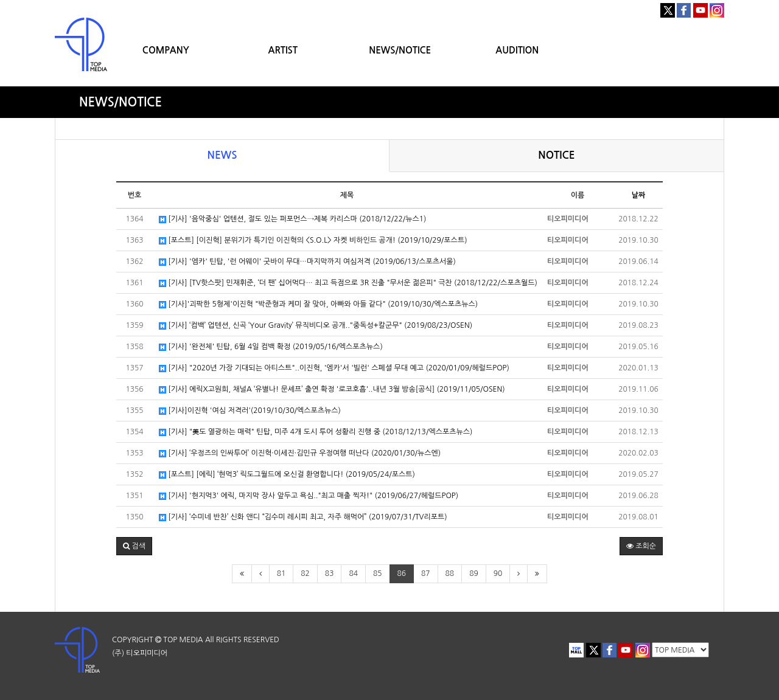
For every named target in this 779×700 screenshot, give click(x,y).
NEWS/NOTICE (400, 50)
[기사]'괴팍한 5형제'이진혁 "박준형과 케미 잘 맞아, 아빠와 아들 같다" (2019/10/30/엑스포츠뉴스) (318, 304)
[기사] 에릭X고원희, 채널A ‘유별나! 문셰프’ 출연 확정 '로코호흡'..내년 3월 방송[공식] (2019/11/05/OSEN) (332, 390)
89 (474, 574)
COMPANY (166, 50)
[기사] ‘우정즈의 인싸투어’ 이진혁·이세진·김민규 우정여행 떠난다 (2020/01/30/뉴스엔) (300, 453)
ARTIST (283, 50)
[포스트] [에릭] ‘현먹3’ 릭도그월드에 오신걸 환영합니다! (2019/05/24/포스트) (287, 475)
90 (498, 574)
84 (353, 574)
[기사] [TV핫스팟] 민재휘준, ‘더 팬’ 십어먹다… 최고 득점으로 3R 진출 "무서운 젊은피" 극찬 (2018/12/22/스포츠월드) (348, 283)
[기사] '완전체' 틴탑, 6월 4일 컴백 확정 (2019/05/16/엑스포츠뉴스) (271, 347)
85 (378, 574)
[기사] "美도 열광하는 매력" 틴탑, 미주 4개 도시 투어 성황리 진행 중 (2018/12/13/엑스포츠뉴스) (316, 432)
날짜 (639, 195)
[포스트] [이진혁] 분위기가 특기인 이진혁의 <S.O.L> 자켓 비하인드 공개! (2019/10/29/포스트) (313, 241)
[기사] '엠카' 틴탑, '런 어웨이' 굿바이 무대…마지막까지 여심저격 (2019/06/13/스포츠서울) (307, 262)
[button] (134, 546)
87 (426, 574)
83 (330, 574)
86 (402, 574)
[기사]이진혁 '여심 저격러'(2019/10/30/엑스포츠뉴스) (250, 411)
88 (450, 574)
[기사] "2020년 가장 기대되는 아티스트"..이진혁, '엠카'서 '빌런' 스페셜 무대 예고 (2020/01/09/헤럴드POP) (334, 368)
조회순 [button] (641, 546)
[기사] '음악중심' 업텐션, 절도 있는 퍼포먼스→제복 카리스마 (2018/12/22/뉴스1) (292, 219)
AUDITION (517, 50)
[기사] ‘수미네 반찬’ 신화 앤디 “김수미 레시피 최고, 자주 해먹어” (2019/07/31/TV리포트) (303, 517)
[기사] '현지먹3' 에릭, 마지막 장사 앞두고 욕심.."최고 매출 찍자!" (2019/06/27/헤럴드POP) (309, 496)
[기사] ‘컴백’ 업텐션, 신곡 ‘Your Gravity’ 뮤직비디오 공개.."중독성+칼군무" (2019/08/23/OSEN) (316, 326)
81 (281, 574)
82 (305, 574)
